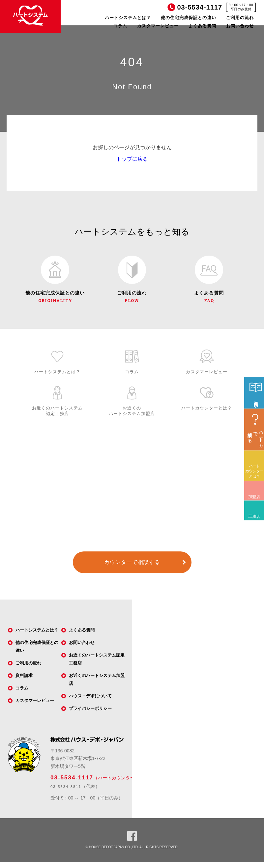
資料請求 (25, 688)
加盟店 (252, 517)
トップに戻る (132, 159)
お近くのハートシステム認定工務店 (97, 663)
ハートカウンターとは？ (254, 496)
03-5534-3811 (66, 792)
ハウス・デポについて (93, 701)
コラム (120, 26)
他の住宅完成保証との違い (189, 18)
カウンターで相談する (132, 565)
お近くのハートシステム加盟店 (97, 684)
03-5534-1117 (72, 783)
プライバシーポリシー (93, 714)
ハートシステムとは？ (128, 18)
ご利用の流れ (240, 18)
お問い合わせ (240, 26)
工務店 (252, 537)
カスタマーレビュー (158, 26)
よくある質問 (202, 26)
